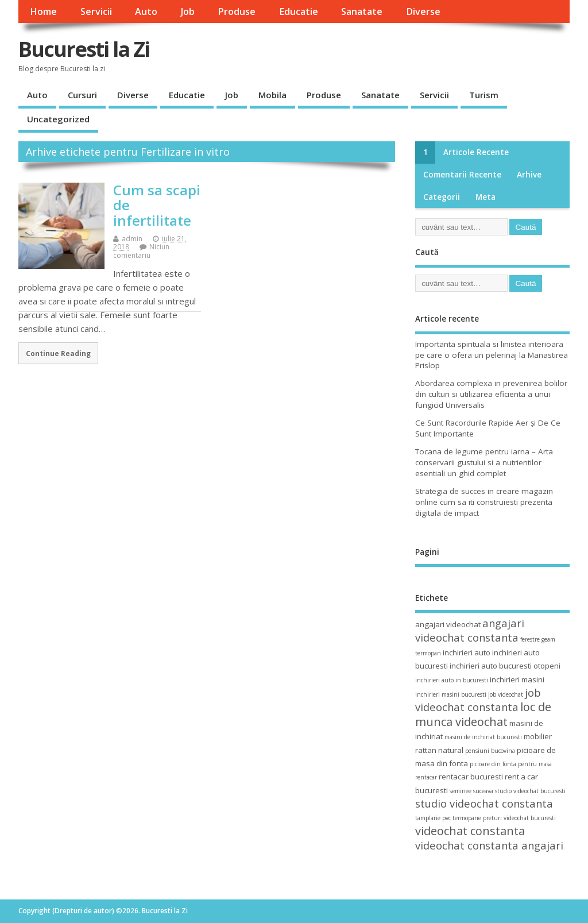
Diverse (423, 11)
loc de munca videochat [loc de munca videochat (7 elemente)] (483, 714)
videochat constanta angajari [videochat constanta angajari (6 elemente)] (489, 845)
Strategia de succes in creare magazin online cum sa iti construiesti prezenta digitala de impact (484, 502)
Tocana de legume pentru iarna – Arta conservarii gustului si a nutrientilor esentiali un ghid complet (484, 462)
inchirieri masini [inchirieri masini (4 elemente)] (517, 679)
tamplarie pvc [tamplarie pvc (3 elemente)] (433, 818)
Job (188, 11)
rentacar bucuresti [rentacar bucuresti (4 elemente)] (471, 777)
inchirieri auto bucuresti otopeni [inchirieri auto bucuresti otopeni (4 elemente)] (505, 666)
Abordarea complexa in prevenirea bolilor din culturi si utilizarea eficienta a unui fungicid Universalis (491, 394)
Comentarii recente (462, 175)
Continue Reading (58, 353)
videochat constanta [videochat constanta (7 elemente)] (470, 831)
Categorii (442, 197)
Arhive (529, 175)
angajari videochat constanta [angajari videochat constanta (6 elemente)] (470, 630)
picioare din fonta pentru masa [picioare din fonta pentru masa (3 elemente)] (511, 764)
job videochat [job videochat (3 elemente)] (506, 694)
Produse (237, 11)
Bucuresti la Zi (84, 49)
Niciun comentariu (141, 251)
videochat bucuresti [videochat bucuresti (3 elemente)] (530, 818)
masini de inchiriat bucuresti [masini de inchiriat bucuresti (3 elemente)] (483, 737)
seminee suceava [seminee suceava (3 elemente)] (471, 791)
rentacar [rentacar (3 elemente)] (426, 777)
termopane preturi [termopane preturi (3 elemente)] (477, 818)
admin (132, 239)
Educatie (299, 11)
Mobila (272, 95)
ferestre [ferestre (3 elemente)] (530, 639)
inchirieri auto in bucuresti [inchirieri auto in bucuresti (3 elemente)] (452, 680)
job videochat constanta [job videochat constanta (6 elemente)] (478, 700)
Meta (486, 197)
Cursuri (82, 95)
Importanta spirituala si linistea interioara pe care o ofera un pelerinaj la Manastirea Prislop (492, 355)
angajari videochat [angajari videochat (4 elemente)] (448, 624)
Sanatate (362, 11)
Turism (484, 95)
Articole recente (476, 152)
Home (43, 11)
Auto (146, 11)
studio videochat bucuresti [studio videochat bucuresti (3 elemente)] (530, 791)
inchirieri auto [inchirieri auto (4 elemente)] (467, 652)
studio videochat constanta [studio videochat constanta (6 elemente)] (484, 803)
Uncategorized (58, 119)
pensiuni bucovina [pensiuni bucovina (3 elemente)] (490, 751)
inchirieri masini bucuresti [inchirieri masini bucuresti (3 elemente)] (451, 694)
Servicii (96, 11)
